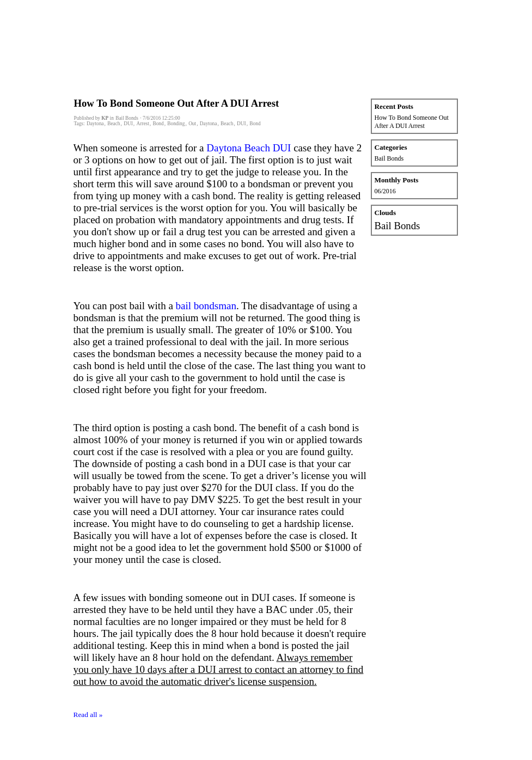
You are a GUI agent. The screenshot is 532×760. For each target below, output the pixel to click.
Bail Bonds (389, 158)
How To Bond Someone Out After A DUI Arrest (177, 103)
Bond (158, 124)
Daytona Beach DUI (249, 148)
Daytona (95, 124)
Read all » (88, 715)
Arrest (142, 124)
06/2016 (385, 191)
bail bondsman (206, 306)
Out (192, 124)
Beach (114, 124)
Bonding (176, 124)
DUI (128, 124)
